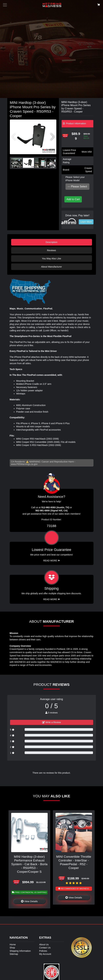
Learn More (86, 222)
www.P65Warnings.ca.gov (24, 464)
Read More (51, 561)
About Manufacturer (51, 267)
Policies (43, 951)
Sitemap (14, 954)
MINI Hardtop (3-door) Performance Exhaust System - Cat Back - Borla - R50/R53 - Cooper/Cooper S (29, 864)
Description (52, 242)
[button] (52, 137)
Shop (12, 948)
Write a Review (52, 722)
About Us (44, 945)
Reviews (51, 250)
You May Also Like (51, 259)
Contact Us (45, 948)
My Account (45, 954)
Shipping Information (20, 951)
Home (13, 945)
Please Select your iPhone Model (75, 179)
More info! (87, 152)
